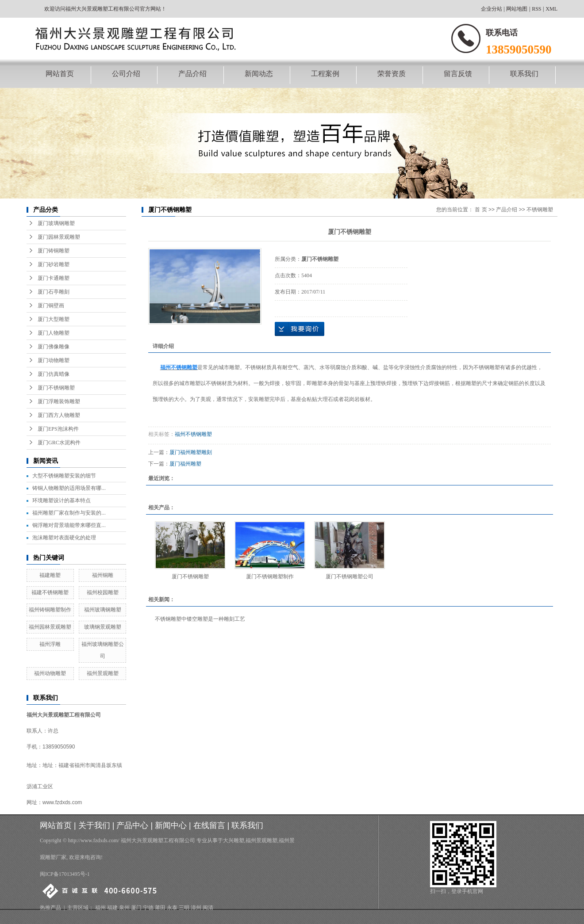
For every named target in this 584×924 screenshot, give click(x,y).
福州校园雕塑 (103, 592)
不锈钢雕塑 (540, 210)
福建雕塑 (50, 575)
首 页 (481, 210)
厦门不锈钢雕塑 (56, 388)
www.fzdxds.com (62, 802)
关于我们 (94, 825)
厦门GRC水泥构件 (59, 443)
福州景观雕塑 (103, 673)
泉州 (124, 908)
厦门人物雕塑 (54, 333)
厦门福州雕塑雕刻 (191, 452)
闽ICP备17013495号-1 (65, 874)
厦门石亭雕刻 (54, 292)
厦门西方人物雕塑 (59, 415)
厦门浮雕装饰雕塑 (59, 401)
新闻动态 (259, 74)
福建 (112, 908)
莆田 (160, 908)
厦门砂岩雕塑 (54, 264)
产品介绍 (192, 74)
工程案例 (325, 74)
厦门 (136, 908)
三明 (184, 908)
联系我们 (524, 74)
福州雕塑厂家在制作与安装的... (69, 513)
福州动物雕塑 (50, 673)
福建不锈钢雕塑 (50, 592)
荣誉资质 (392, 74)
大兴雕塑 (234, 840)
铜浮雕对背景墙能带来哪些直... (69, 525)
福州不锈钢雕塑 (193, 434)
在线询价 (300, 329)
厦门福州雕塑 (185, 464)
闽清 (208, 908)
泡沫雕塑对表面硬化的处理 (64, 538)
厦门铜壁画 (51, 305)
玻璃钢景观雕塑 (103, 627)
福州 (100, 908)
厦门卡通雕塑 (54, 278)
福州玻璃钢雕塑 (103, 610)
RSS (536, 9)
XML (551, 9)
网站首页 (60, 74)
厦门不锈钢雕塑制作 (270, 577)
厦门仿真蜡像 (54, 374)
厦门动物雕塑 (54, 360)
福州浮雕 (50, 644)
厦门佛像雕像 (54, 347)
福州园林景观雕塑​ (50, 627)
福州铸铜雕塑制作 (50, 610)
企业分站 (492, 9)
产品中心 (132, 825)
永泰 (172, 908)
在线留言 (209, 825)
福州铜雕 (103, 575)
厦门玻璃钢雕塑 (56, 223)
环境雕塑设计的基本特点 (61, 500)
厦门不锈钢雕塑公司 (350, 577)
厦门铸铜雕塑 (54, 251)
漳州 (196, 908)
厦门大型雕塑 (54, 319)
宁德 (148, 908)
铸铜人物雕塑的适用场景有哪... (69, 488)
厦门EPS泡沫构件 (58, 429)
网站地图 (517, 9)
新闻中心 (171, 825)
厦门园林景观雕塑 (59, 237)
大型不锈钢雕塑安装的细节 (64, 476)
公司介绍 (126, 74)
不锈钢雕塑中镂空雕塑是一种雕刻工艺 (200, 619)
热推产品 (50, 908)
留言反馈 (458, 74)
